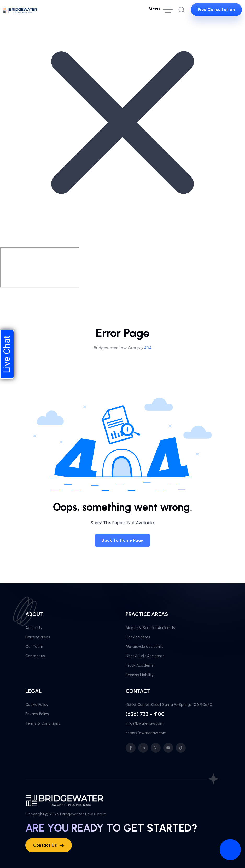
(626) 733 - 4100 (145, 714)
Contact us (35, 656)
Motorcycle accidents (144, 647)
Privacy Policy (37, 714)
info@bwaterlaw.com (145, 723)
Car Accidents (138, 637)
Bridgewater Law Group (83, 814)
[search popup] (182, 10)
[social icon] (131, 748)
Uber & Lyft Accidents (145, 656)
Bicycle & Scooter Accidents (150, 628)
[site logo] (20, 10)
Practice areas (38, 637)
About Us (34, 628)
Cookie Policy (37, 705)
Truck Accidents (140, 665)
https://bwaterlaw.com (146, 733)
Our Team (34, 647)
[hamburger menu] (161, 10)
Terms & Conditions (43, 723)
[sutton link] (217, 10)
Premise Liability (140, 675)
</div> (40, 267)
